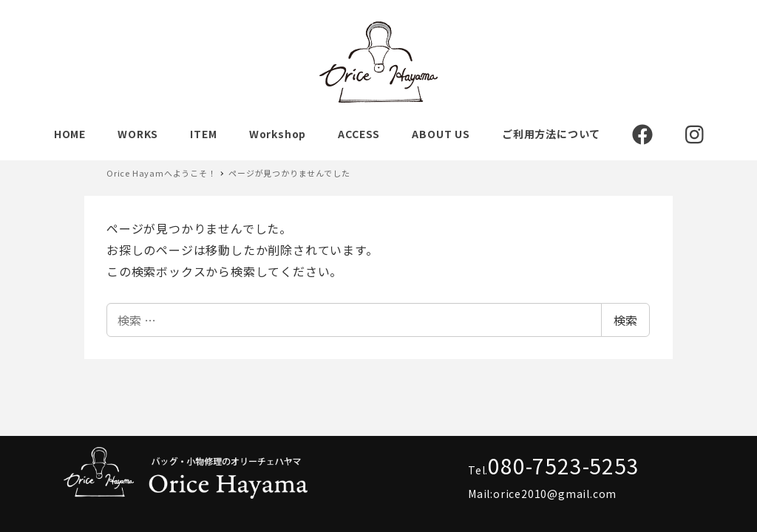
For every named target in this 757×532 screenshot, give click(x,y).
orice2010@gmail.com (555, 494)
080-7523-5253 (563, 465)
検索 (625, 320)
